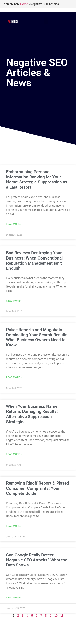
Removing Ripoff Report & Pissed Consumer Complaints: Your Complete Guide (38, 488)
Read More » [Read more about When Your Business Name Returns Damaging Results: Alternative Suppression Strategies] (14, 454)
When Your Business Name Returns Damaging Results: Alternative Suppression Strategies (32, 414)
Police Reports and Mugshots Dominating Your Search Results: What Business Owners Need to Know (37, 337)
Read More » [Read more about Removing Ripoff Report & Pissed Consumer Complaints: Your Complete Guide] (14, 526)
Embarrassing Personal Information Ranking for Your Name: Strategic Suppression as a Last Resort (37, 180)
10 (56, 615)
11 (62, 615)
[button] (46, 20)
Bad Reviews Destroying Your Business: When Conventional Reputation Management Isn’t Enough (34, 261)
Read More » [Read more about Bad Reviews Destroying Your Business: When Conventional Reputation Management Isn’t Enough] (14, 301)
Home (24, 4)
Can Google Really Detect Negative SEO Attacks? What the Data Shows (37, 560)
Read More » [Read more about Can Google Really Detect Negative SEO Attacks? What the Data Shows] (14, 598)
